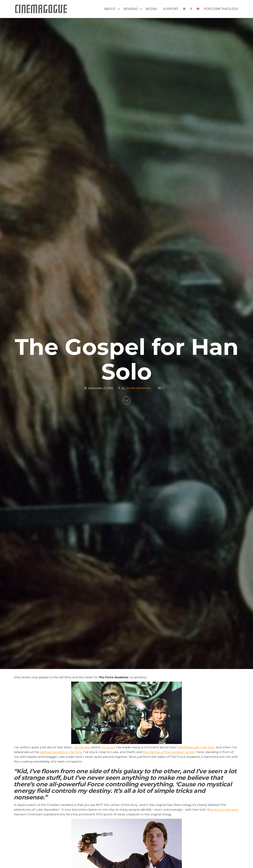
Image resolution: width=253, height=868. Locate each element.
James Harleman (138, 388)
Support (171, 9)
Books (151, 9)
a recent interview (225, 810)
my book (108, 747)
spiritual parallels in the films (61, 752)
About (110, 9)
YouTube (198, 9)
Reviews (131, 9)
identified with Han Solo (196, 747)
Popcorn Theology (221, 9)
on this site (82, 747)
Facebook (184, 9)
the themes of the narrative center (169, 752)
